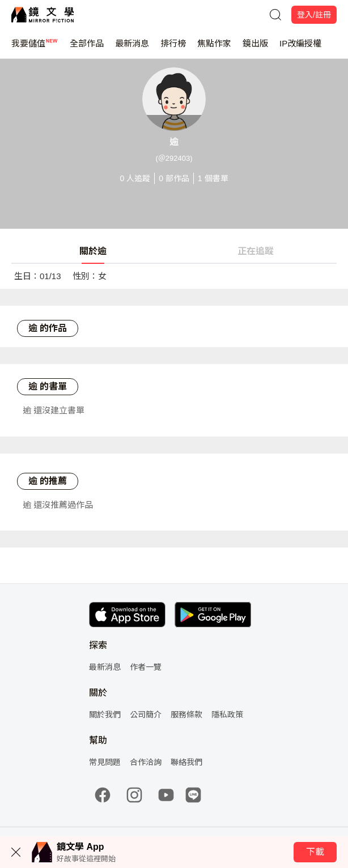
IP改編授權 (300, 48)
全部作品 (87, 48)
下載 (315, 852)
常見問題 (105, 762)
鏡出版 (255, 48)
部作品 (174, 178)
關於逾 (93, 251)
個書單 (213, 178)
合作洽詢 (146, 762)
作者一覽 (146, 667)
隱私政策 (227, 715)
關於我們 (105, 715)
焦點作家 (214, 48)
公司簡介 (146, 715)
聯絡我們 (186, 762)
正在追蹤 (256, 251)
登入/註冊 (314, 15)
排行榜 (173, 48)
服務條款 (186, 715)
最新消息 (132, 48)
